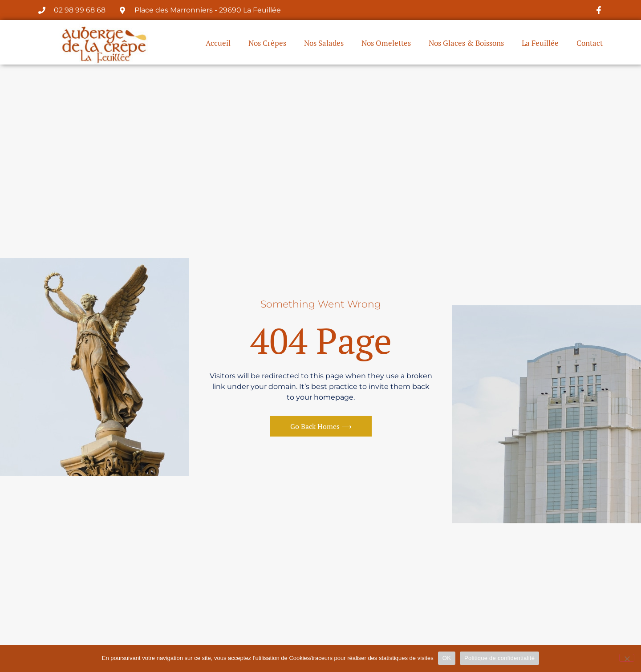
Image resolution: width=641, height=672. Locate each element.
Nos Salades (324, 44)
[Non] (627, 658)
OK (447, 658)
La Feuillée (540, 44)
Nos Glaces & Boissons (466, 44)
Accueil (218, 44)
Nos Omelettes (386, 44)
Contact (590, 44)
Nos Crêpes (267, 44)
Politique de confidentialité (499, 658)
